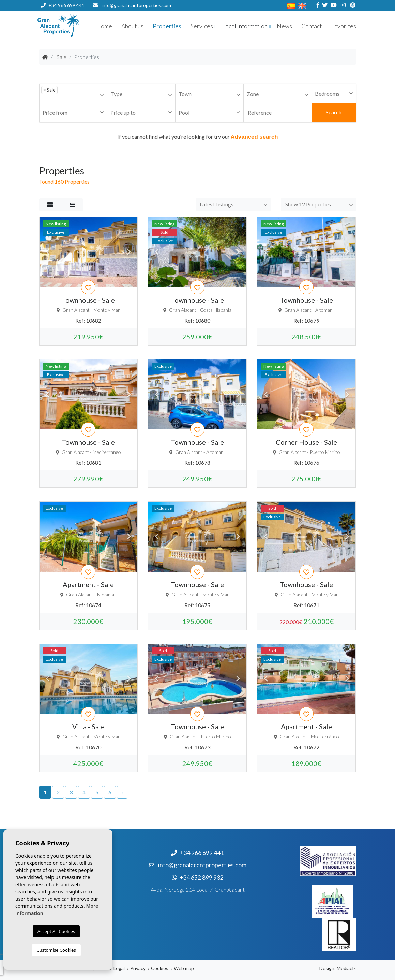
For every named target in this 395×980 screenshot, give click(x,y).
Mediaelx (346, 968)
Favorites (344, 26)
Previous (48, 252)
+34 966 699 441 (63, 5)
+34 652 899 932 (62, 16)
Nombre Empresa (78, 26)
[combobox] (73, 94)
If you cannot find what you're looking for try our (198, 137)
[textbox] (61, 94)
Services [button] (202, 26)
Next (129, 252)
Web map (184, 968)
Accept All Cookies (56, 931)
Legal (119, 968)
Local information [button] (245, 26)
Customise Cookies (56, 950)
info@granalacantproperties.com (136, 5)
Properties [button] (167, 26)
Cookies (160, 968)
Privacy (138, 968)
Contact (312, 26)
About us (132, 26)
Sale (62, 57)
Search (334, 112)
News (284, 26)
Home (104, 26)
